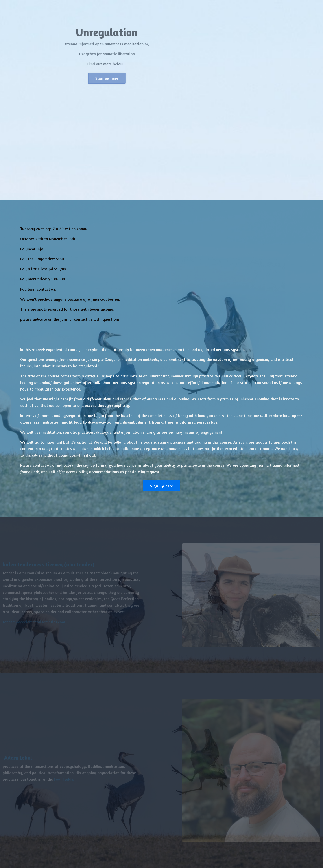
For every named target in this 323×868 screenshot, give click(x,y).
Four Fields (60, 779)
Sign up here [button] (109, 78)
